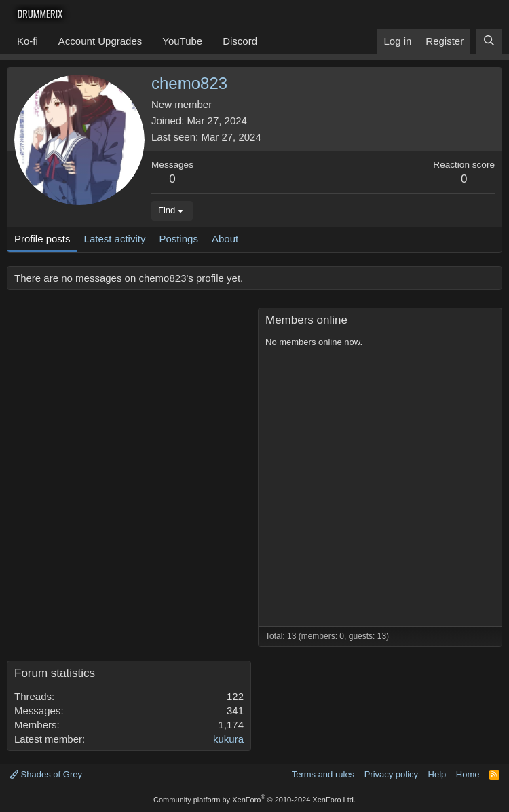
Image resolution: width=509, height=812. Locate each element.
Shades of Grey (46, 774)
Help (437, 774)
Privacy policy (391, 774)
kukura (228, 739)
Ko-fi (27, 41)
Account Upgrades (100, 41)
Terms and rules (323, 774)
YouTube (182, 41)
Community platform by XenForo (254, 800)
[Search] (489, 41)
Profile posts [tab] (42, 239)
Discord (240, 41)
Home (468, 774)
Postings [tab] (178, 239)
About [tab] (225, 239)
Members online (306, 320)
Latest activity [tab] (115, 239)
